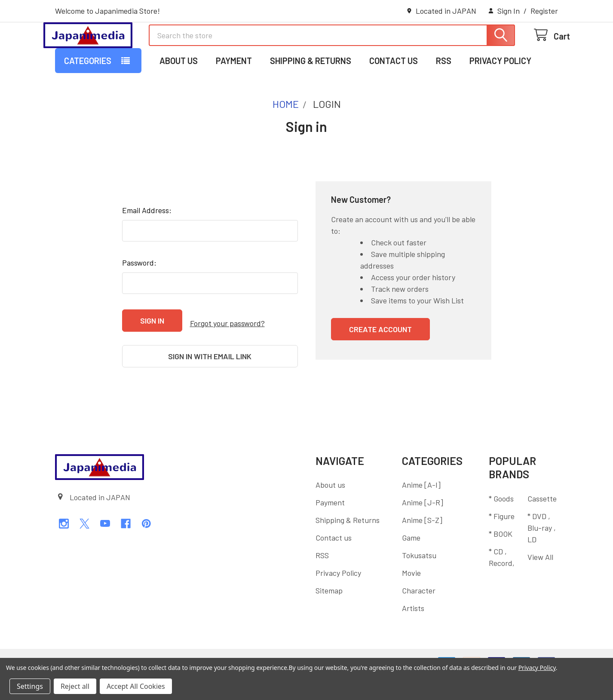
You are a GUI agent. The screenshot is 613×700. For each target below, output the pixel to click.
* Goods (501, 522)
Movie (411, 597)
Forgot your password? (227, 355)
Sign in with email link (210, 386)
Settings (30, 686)
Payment (234, 96)
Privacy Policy (500, 96)
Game (411, 562)
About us (179, 96)
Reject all (75, 686)
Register (544, 11)
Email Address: (147, 245)
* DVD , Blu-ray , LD (542, 551)
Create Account (380, 364)
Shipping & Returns (311, 96)
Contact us (394, 96)
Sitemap (329, 614)
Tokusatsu (419, 579)
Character (419, 614)
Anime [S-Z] (422, 544)
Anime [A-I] (421, 509)
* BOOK (501, 557)
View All (540, 581)
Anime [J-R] (423, 526)
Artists (413, 632)
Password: (139, 298)
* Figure (502, 540)
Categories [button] (88, 96)
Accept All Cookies (136, 686)
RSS (444, 96)
